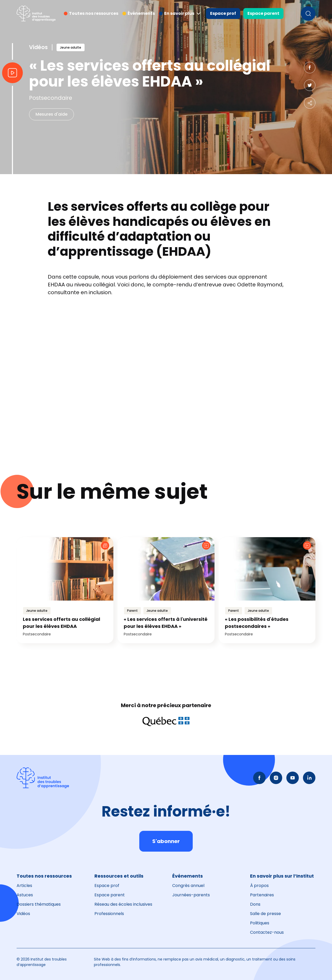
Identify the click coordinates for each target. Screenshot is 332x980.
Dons (255, 904)
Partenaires (262, 895)
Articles (24, 886)
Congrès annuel (188, 886)
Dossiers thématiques (39, 904)
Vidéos (23, 914)
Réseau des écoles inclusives (123, 904)
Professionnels (109, 914)
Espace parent (263, 13)
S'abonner (166, 841)
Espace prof (223, 13)
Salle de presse (265, 914)
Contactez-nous (267, 932)
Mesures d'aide (51, 114)
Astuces (25, 895)
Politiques (260, 923)
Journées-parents (191, 895)
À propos (259, 886)
